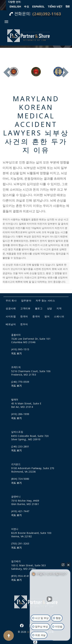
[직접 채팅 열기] (63, 565)
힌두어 (24, 324)
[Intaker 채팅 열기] (35, 642)
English (15, 7)
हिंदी (68, 7)
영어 (47, 316)
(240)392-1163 (47, 14)
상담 (50, 308)
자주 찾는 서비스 (45, 300)
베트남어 (11, 324)
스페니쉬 (59, 316)
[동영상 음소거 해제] (50, 599)
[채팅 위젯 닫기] (68, 565)
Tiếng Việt (55, 7)
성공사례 (11, 308)
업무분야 (26, 300)
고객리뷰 (25, 308)
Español (38, 7)
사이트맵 (11, 316)
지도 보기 (16, 354)
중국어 (36, 316)
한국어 (24, 316)
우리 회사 (11, 300)
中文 (27, 7)
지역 (59, 308)
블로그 (39, 308)
